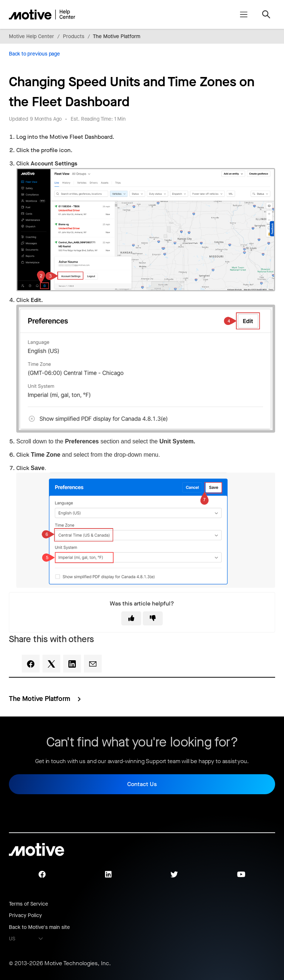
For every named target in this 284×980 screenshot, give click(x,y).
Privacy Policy (25, 915)
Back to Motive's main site (39, 927)
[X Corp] (51, 664)
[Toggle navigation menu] (244, 14)
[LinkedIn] (72, 664)
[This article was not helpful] (153, 618)
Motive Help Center (31, 36)
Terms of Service (28, 904)
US (12, 939)
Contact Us (142, 784)
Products (74, 36)
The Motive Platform (116, 36)
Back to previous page (34, 54)
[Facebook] (31, 664)
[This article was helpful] (131, 618)
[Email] (93, 664)
